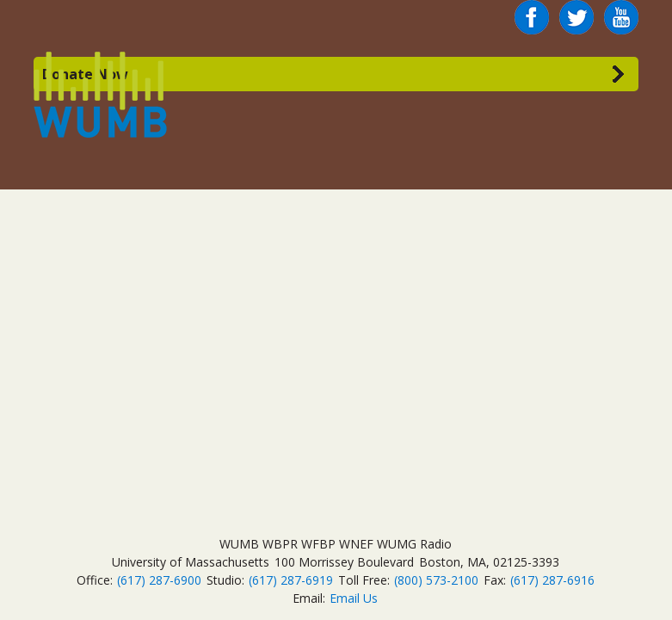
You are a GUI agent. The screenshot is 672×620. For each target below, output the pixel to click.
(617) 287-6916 (552, 580)
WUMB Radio (80, 93)
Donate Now (85, 74)
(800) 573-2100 (436, 580)
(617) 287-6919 (291, 580)
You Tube (621, 18)
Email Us (354, 598)
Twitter (576, 10)
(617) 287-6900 (159, 580)
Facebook (532, 10)
